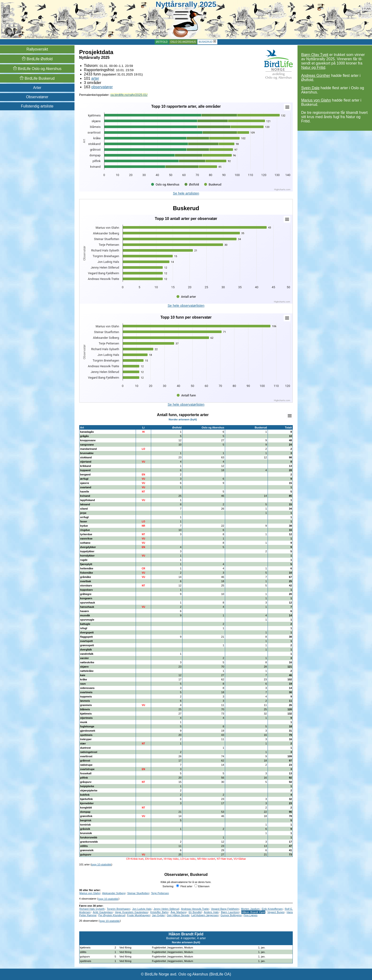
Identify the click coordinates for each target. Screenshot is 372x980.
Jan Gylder (158, 915)
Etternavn (202, 886)
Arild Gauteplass (103, 912)
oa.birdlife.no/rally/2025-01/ (129, 95)
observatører (102, 87)
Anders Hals (211, 912)
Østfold (162, 42)
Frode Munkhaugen (138, 915)
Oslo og (37, 69)
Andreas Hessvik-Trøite (195, 909)
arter (95, 78)
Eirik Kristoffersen (272, 909)
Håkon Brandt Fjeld (253, 912)
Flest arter (184, 886)
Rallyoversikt (37, 49)
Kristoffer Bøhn (159, 912)
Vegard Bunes (276, 912)
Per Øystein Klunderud (112, 915)
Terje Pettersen (160, 893)
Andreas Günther (316, 76)
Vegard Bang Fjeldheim (225, 909)
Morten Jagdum (250, 909)
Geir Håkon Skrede (178, 915)
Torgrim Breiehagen (118, 909)
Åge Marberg (178, 912)
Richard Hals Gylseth (92, 909)
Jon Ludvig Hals (142, 909)
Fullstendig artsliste (37, 106)
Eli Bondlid (195, 912)
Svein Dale (310, 88)
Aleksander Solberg (114, 893)
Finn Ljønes (251, 915)
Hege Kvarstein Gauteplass (132, 912)
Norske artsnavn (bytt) (183, 419)
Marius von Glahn (316, 100)
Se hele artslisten (186, 193)
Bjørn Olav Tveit (315, 55)
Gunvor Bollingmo (231, 915)
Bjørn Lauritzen (230, 912)
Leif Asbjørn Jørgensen (205, 915)
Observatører (37, 97)
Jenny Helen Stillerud (166, 909)
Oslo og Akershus (183, 42)
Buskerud (205, 42)
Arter (37, 88)
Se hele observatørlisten (186, 306)
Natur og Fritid (313, 67)
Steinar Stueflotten (138, 893)
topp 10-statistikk (101, 864)
